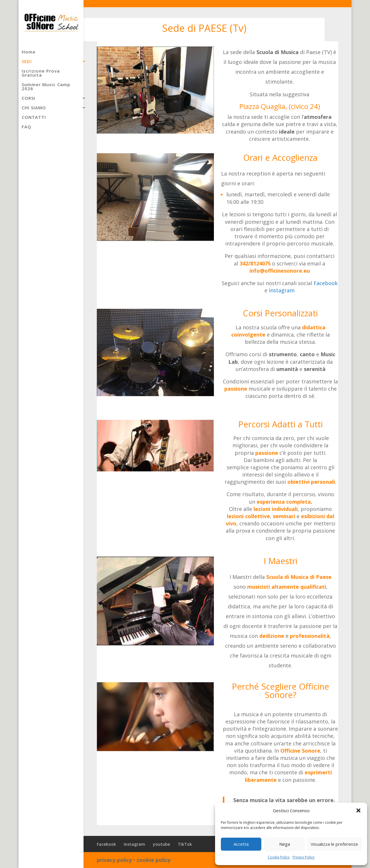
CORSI (28, 98)
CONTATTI (34, 118)
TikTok (185, 844)
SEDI (27, 62)
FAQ (26, 127)
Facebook (326, 283)
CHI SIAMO (34, 108)
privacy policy (114, 860)
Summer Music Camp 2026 (46, 87)
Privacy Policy (304, 857)
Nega (285, 844)
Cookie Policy (279, 857)
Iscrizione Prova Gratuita (41, 73)
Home (29, 52)
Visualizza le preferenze (334, 844)
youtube (161, 844)
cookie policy (154, 860)
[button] (358, 810)
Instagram (282, 290)
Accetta (241, 844)
